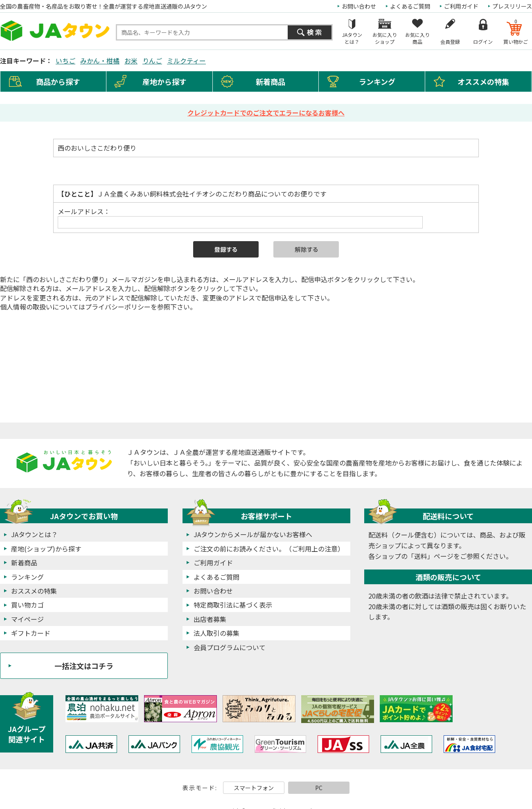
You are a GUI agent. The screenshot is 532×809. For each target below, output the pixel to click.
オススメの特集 (483, 81)
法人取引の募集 (216, 633)
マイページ (27, 619)
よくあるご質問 (410, 6)
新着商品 (271, 81)
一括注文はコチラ (84, 666)
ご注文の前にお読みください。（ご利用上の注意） (269, 549)
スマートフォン (254, 788)
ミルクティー (186, 61)
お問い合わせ (359, 6)
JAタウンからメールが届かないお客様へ (253, 534)
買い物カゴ (27, 605)
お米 (131, 61)
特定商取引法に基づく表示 (233, 605)
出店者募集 (210, 619)
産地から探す (165, 81)
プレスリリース (512, 6)
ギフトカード (31, 633)
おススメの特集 (34, 591)
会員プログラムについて (230, 647)
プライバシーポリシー (118, 307)
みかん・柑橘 (100, 61)
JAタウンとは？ (34, 534)
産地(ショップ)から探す (46, 549)
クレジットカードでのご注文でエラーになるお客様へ (266, 113)
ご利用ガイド (461, 6)
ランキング (377, 81)
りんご (152, 61)
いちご (65, 61)
